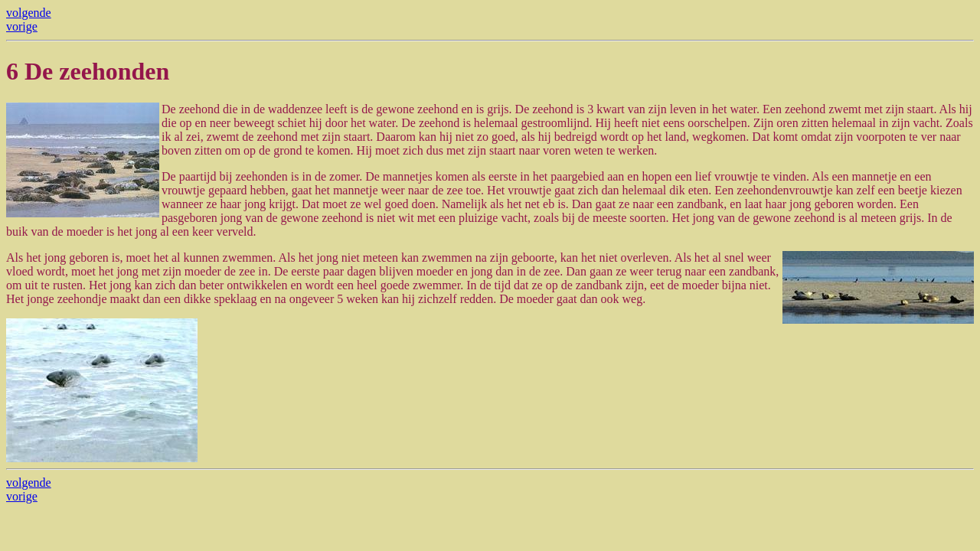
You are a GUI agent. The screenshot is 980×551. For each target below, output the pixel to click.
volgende (29, 13)
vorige (22, 26)
